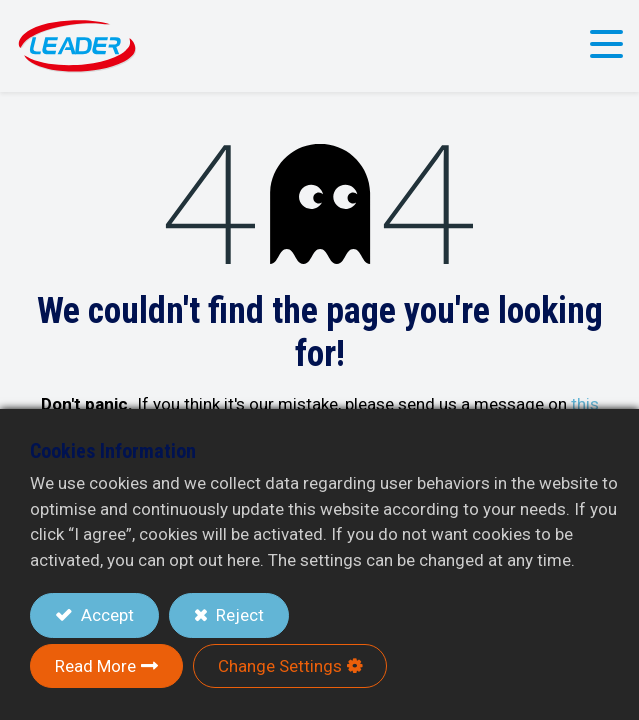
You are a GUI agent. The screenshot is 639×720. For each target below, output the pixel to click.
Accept (105, 615)
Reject (238, 615)
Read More (95, 666)
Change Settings (280, 666)
